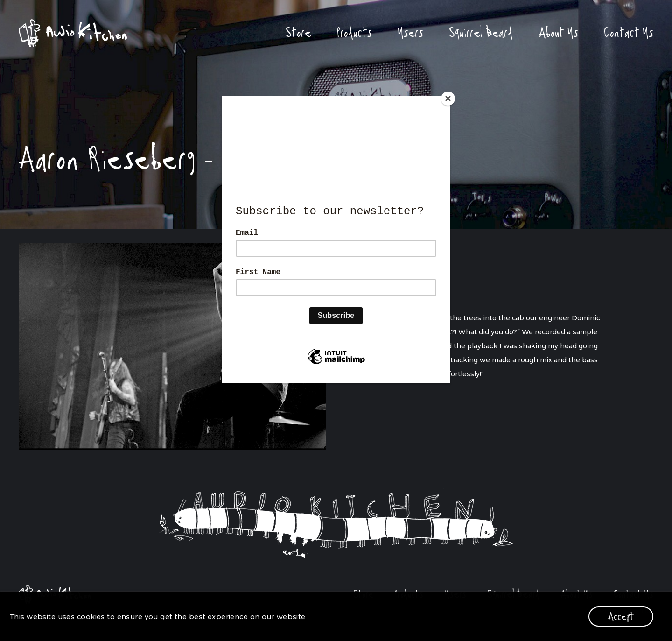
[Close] (448, 99)
